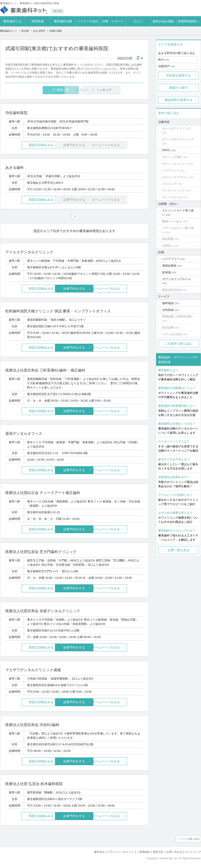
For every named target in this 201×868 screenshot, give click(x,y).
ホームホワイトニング (177, 128)
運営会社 (99, 852)
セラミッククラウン (175, 177)
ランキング (120, 90)
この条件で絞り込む (179, 344)
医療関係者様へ (189, 21)
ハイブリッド (171, 170)
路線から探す (178, 88)
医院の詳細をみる (28, 145)
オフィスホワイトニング (178, 139)
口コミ (138, 21)
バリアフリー (171, 259)
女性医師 (168, 310)
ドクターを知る (88, 21)
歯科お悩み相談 (163, 21)
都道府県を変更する (179, 100)
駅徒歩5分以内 (172, 290)
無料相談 (168, 303)
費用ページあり (172, 221)
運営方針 (158, 852)
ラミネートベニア (174, 190)
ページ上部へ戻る (189, 839)
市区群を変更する (178, 75)
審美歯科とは (13, 21)
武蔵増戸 (167, 66)
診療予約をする (74, 289)
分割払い (168, 246)
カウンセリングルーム (177, 279)
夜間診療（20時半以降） (178, 316)
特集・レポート (113, 21)
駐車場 (167, 272)
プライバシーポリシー (121, 852)
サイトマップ (193, 852)
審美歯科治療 (63, 21)
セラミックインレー (175, 164)
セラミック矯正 (172, 157)
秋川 (164, 60)
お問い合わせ (174, 852)
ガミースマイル (172, 197)
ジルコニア (169, 184)
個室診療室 (169, 266)
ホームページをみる (120, 289)
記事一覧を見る (179, 550)
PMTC (166, 150)
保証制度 (168, 239)
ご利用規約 (143, 852)
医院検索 (38, 21)
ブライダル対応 (172, 334)
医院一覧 (34, 90)
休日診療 (168, 327)
